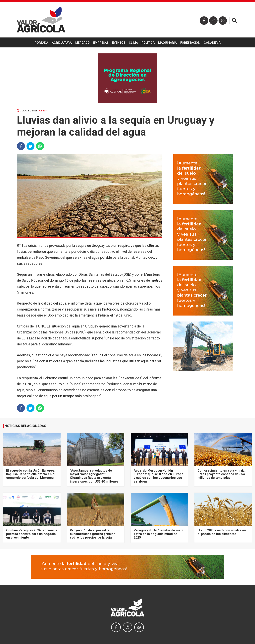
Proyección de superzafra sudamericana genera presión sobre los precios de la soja (93, 534)
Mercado (82, 43)
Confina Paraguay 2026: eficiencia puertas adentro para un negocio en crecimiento (32, 534)
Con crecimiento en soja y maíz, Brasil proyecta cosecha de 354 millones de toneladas (221, 474)
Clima (133, 43)
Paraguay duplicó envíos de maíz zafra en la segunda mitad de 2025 (158, 534)
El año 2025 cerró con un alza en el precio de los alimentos (222, 532)
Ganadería (212, 43)
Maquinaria (167, 43)
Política (148, 43)
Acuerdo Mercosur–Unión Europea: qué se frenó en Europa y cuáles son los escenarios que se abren (158, 476)
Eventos (119, 43)
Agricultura (62, 43)
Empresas (101, 43)
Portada (41, 43)
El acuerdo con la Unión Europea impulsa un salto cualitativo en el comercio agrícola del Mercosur (31, 474)
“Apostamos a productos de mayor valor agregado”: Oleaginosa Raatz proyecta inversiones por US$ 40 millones (94, 476)
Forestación (190, 43)
